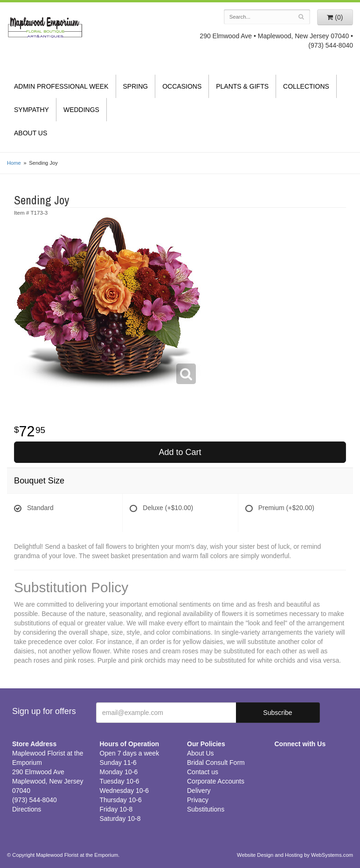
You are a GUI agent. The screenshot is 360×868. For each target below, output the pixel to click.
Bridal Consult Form (216, 763)
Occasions (182, 86)
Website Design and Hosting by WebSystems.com (295, 855)
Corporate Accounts (216, 781)
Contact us (203, 772)
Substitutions (206, 809)
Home (14, 163)
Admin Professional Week (61, 86)
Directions (27, 809)
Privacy (198, 800)
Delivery (199, 791)
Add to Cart (180, 452)
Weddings (81, 110)
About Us (31, 133)
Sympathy (31, 110)
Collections (306, 86)
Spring (136, 86)
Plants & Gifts (242, 86)
